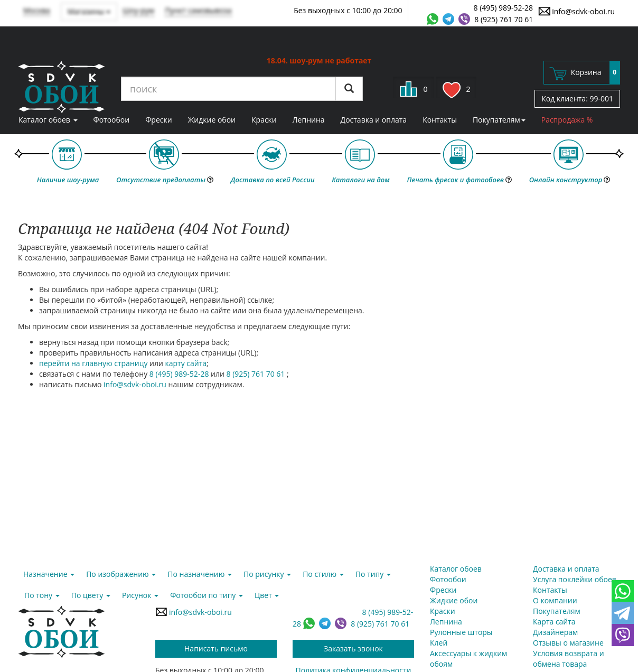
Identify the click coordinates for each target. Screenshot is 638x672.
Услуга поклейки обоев (575, 579)
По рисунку (267, 574)
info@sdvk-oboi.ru (576, 11)
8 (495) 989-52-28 (504, 8)
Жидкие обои (212, 120)
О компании (555, 600)
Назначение (49, 574)
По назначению (200, 574)
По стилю (323, 574)
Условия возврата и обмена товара (569, 659)
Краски (264, 120)
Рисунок (140, 595)
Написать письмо (216, 648)
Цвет (267, 595)
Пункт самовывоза (198, 10)
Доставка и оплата (374, 120)
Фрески (158, 120)
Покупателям (499, 120)
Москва (37, 10)
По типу (373, 574)
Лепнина (309, 120)
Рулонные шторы (461, 632)
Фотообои (112, 120)
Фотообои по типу (207, 595)
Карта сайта (554, 622)
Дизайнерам (555, 632)
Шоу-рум (138, 10)
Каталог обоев (48, 120)
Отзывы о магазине (568, 643)
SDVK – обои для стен (62, 87)
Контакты (440, 120)
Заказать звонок (353, 648)
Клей (439, 643)
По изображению (121, 574)
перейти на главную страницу (93, 363)
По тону (42, 595)
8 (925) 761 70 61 (504, 19)
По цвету (91, 595)
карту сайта (186, 363)
